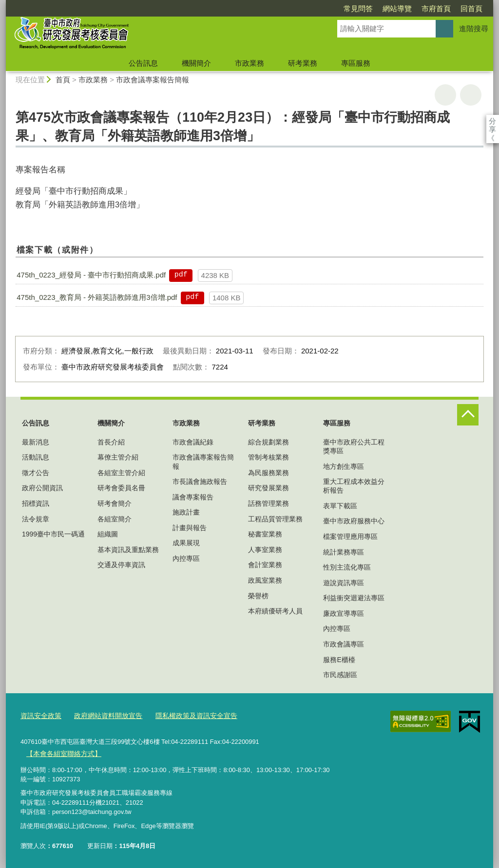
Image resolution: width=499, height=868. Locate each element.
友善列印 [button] (445, 95)
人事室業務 (265, 550)
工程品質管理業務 (275, 519)
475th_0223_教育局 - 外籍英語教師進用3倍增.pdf (97, 297)
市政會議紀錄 (193, 442)
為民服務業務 (269, 473)
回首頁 (415, 9)
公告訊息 (143, 63)
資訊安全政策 (39, 715)
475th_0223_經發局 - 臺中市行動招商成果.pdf (91, 275)
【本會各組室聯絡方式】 (61, 752)
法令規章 (36, 519)
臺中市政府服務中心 (354, 521)
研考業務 (303, 63)
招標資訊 (36, 503)
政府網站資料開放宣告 (103, 715)
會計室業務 (265, 565)
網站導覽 (341, 9)
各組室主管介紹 (121, 473)
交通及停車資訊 (121, 565)
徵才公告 (36, 473)
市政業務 (249, 63)
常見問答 (302, 9)
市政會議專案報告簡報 (153, 80)
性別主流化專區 (347, 567)
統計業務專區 (344, 552)
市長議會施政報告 (200, 481)
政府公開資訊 (42, 488)
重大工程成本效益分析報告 (354, 486)
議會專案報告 (193, 497)
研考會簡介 (115, 503)
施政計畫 (186, 512)
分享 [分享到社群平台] (492, 121)
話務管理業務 (269, 503)
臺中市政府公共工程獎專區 (354, 446)
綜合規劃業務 (269, 442)
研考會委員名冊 (121, 488)
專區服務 (356, 63)
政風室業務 (265, 580)
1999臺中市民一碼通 (53, 534)
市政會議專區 (344, 644)
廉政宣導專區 (344, 613)
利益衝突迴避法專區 (354, 598)
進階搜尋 (474, 28)
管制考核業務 (269, 457)
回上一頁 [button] (471, 95)
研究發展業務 (269, 488)
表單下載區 (340, 506)
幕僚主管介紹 (118, 457)
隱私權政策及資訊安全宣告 (186, 715)
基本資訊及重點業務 (128, 550)
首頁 (63, 80)
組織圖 (108, 534)
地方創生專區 (344, 466)
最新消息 (36, 442)
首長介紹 (111, 442)
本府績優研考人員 (275, 611)
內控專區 (186, 558)
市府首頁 (380, 9)
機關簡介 (196, 63)
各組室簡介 (115, 519)
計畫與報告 (190, 528)
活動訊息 (36, 457)
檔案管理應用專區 (350, 536)
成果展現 (186, 543)
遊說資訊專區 (344, 583)
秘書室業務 (265, 534)
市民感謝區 (340, 675)
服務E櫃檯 (339, 660)
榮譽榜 (258, 596)
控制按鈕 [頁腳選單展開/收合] (468, 415)
